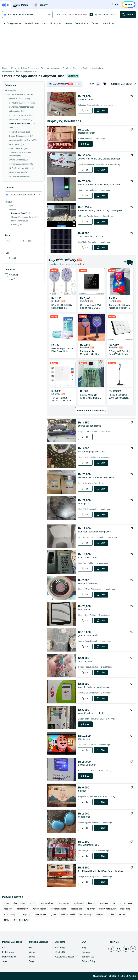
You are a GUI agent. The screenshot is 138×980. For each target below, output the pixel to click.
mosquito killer (77, 909)
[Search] (128, 15)
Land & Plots (108, 23)
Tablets (95, 23)
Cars (44, 23)
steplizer (33, 903)
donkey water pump (108, 909)
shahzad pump (126, 903)
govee (54, 914)
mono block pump (21, 920)
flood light (8, 909)
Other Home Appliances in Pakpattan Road (20, 71)
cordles (111, 914)
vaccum (122, 914)
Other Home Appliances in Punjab (55, 68)
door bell (100, 914)
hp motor (91, 909)
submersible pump (58, 909)
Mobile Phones (32, 23)
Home (5, 68)
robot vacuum (41, 914)
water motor (64, 903)
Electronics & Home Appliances (24, 68)
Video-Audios (82, 23)
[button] (64, 84)
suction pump (10, 914)
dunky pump (25, 914)
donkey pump (19, 903)
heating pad (79, 903)
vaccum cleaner (39, 909)
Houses (68, 23)
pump (6, 903)
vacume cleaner (48, 903)
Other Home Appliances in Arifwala (87, 68)
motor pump (125, 909)
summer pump (85, 914)
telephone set (22, 909)
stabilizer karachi (68, 914)
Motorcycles (56, 23)
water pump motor (108, 903)
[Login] (116, 4)
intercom (92, 903)
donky (7, 920)
